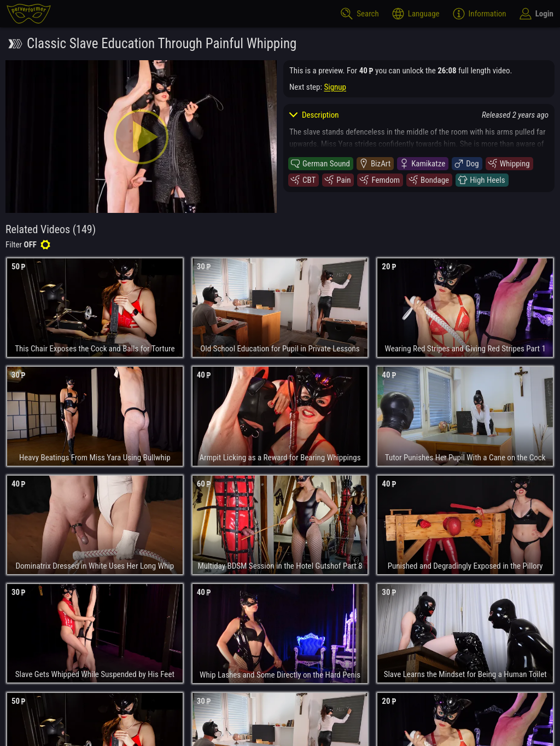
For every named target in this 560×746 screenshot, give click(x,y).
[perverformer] (29, 14)
